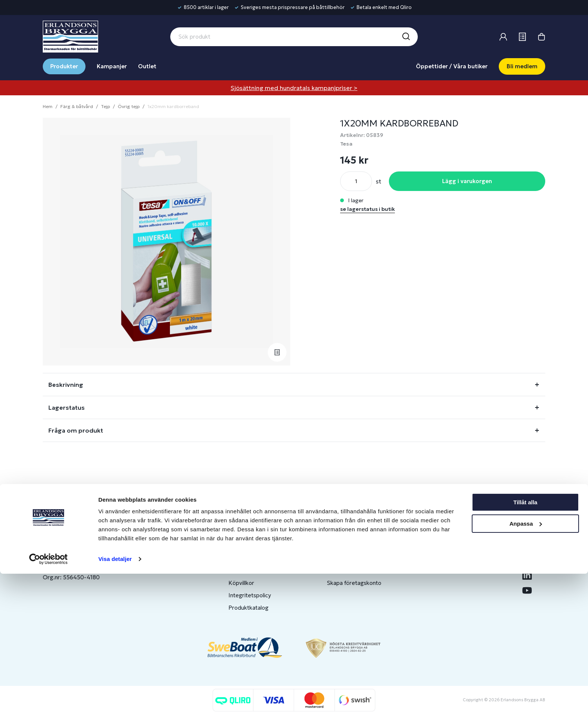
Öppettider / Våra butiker (452, 66)
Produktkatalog (248, 608)
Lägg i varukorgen (467, 181)
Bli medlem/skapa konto (358, 558)
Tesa (346, 144)
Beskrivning (66, 385)
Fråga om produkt (76, 430)
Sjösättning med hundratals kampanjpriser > (294, 88)
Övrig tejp (129, 106)
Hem (48, 106)
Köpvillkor (241, 583)
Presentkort (244, 570)
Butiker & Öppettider (256, 546)
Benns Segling (450, 558)
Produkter (64, 66)
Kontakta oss (245, 558)
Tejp (105, 106)
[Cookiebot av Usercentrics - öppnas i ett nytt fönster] (49, 699)
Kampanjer (112, 66)
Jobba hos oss (451, 570)
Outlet (147, 66)
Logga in (338, 546)
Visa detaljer (115, 699)
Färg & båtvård (77, 106)
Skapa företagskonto (354, 583)
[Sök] (406, 37)
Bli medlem (522, 66)
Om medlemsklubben (355, 570)
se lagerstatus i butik (367, 209)
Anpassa (526, 664)
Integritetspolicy (250, 595)
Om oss (442, 546)
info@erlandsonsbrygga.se (97, 552)
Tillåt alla (525, 643)
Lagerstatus (67, 407)
